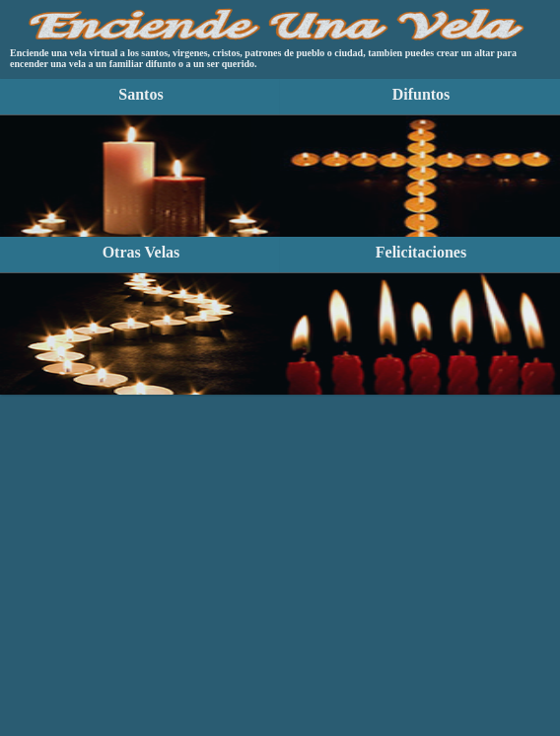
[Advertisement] (280, 498)
